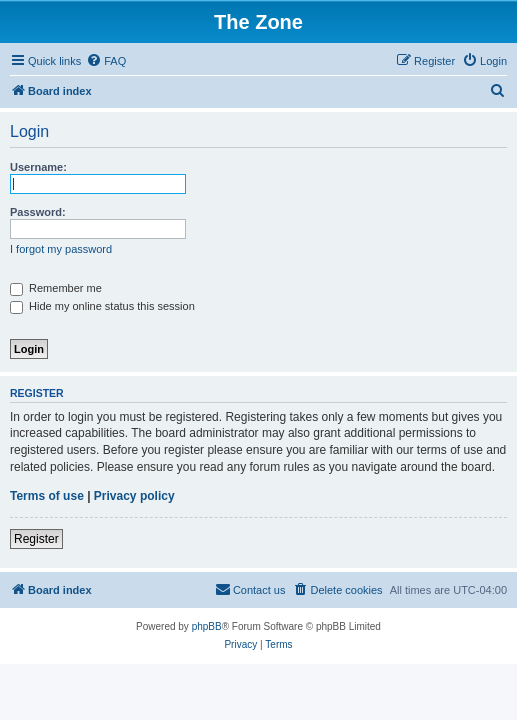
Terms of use (47, 496)
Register (36, 539)
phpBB (207, 626)
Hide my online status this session (102, 306)
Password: (38, 212)
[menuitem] (106, 61)
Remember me (56, 288)
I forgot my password (61, 249)
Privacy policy (134, 496)
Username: (38, 167)
